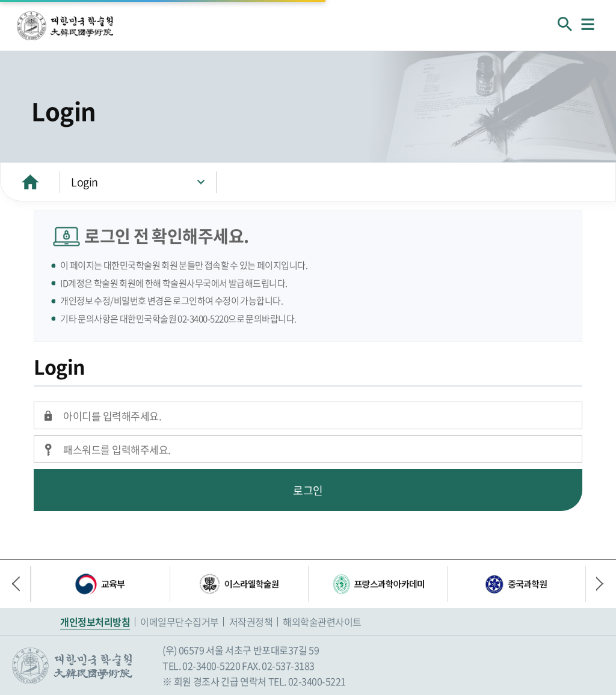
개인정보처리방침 (95, 622)
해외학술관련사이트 (322, 622)
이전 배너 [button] (21, 584)
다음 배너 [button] (595, 584)
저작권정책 (251, 622)
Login (85, 182)
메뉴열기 (588, 24)
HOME (30, 182)
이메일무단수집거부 (180, 622)
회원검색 (565, 24)
